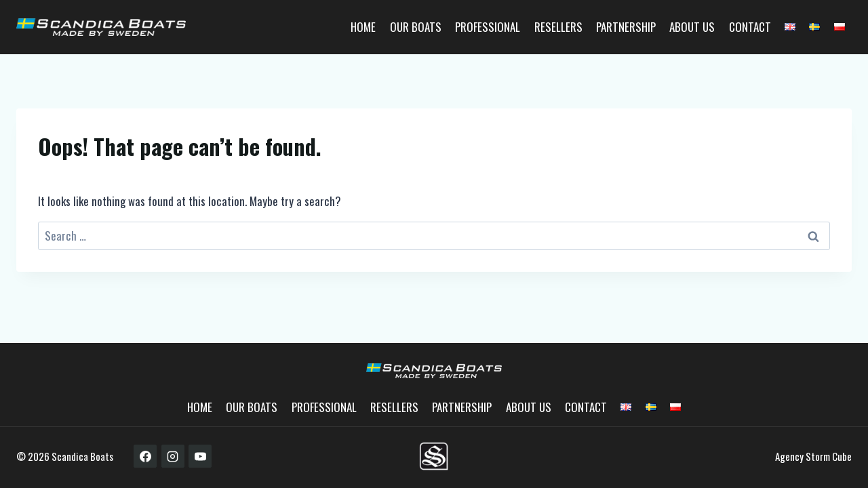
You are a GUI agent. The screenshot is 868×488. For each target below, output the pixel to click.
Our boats (416, 27)
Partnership (626, 27)
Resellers (558, 27)
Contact (750, 27)
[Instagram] (173, 456)
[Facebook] (145, 456)
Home (363, 27)
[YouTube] (200, 456)
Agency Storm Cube (813, 456)
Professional (488, 27)
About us (692, 27)
